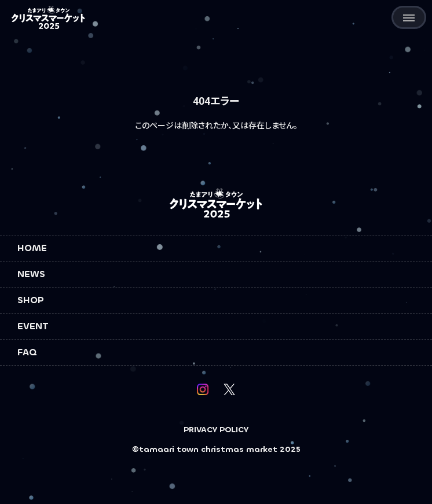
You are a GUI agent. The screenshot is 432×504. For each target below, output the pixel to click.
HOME (32, 248)
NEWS (31, 274)
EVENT (33, 326)
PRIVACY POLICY (216, 430)
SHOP (31, 300)
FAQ (27, 352)
